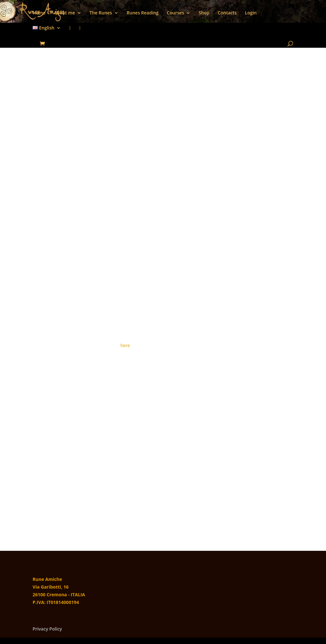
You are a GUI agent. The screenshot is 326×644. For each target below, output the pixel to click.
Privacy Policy (47, 629)
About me (64, 13)
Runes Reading (143, 13)
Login (251, 13)
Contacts (227, 13)
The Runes (101, 13)
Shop (204, 13)
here (125, 345)
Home (39, 13)
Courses (175, 13)
